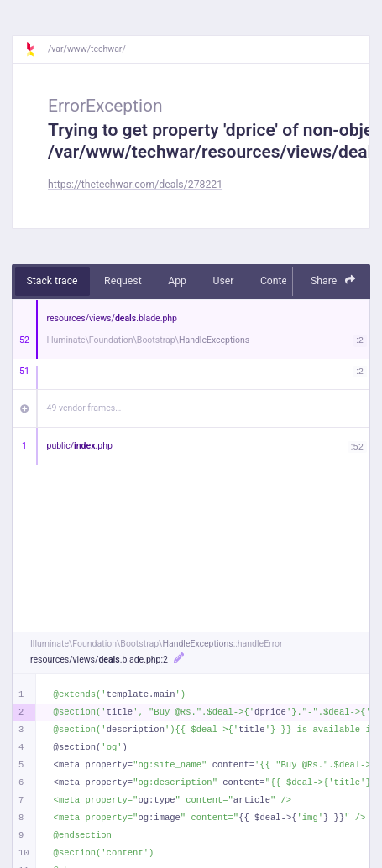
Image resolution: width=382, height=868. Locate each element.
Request (123, 281)
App (177, 281)
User (223, 281)
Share (333, 281)
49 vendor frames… (84, 408)
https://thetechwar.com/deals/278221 (135, 185)
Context (278, 281)
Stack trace (52, 281)
